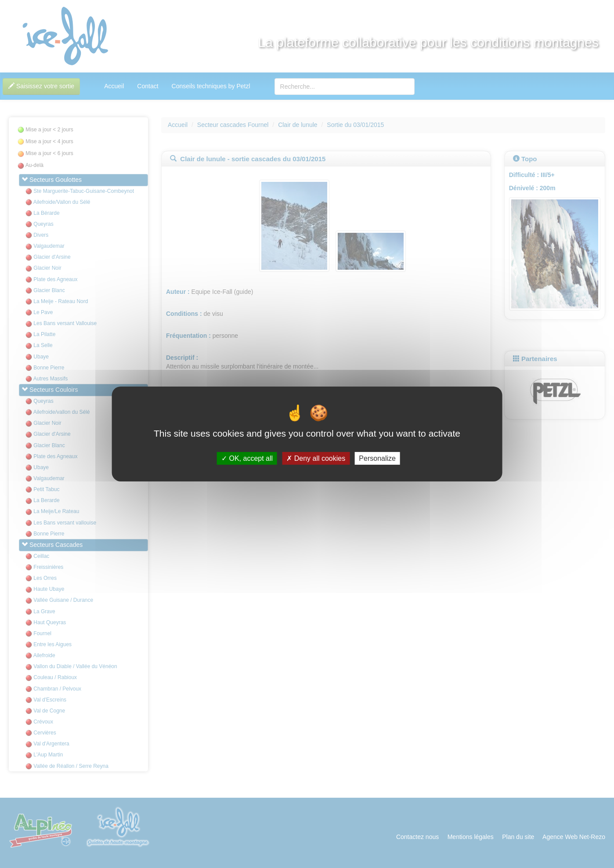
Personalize (377, 458)
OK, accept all (247, 458)
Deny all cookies (316, 458)
